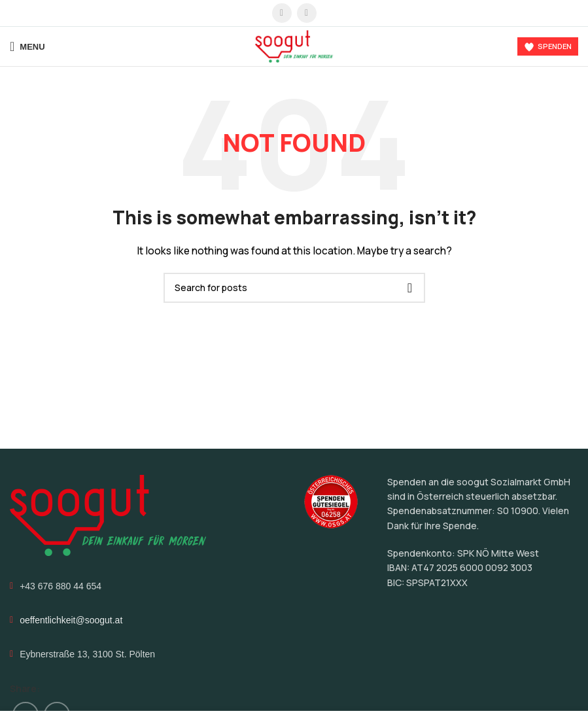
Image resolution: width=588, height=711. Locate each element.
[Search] (294, 288)
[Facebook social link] (282, 13)
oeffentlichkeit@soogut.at (71, 620)
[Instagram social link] (307, 13)
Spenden (548, 46)
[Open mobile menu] (27, 46)
